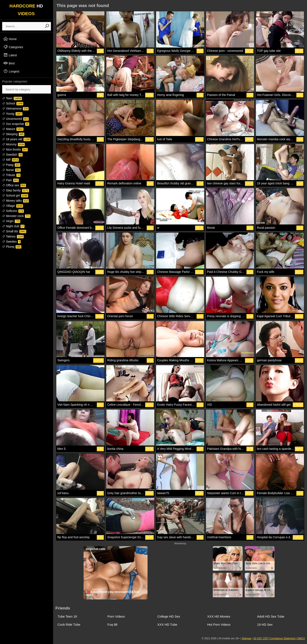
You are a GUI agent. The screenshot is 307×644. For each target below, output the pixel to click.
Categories (13, 47)
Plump (12, 247)
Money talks (15, 201)
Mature (13, 129)
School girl (15, 195)
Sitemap (246, 638)
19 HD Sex (265, 624)
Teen (12, 98)
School (13, 103)
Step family (16, 190)
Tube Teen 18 (67, 616)
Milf (10, 160)
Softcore (13, 211)
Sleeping (13, 134)
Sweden (11, 242)
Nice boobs (15, 149)
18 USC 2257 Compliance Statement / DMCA (279, 638)
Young (12, 114)
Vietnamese (15, 109)
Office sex (14, 185)
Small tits (14, 231)
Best (9, 63)
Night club (13, 226)
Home (10, 39)
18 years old (16, 139)
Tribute (11, 175)
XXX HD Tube (167, 624)
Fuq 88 (112, 624)
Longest (11, 71)
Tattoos (13, 236)
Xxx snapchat (16, 124)
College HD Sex (169, 616)
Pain (10, 180)
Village (13, 206)
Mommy (13, 144)
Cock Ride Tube (69, 624)
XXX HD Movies (219, 616)
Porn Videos (116, 616)
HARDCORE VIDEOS (26, 10)
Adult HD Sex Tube (271, 616)
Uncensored (15, 119)
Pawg (11, 165)
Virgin (11, 221)
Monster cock (16, 216)
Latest (10, 55)
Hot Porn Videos (219, 624)
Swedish (12, 155)
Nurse (11, 170)
